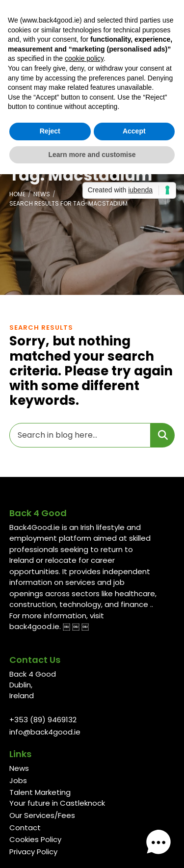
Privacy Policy (33, 852)
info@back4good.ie (45, 732)
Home (17, 194)
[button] (158, 842)
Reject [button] (50, 131)
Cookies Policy (35, 839)
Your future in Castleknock (57, 803)
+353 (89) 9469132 (43, 720)
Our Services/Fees (42, 815)
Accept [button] (134, 131)
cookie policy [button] (84, 58)
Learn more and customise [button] (92, 155)
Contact (25, 828)
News (42, 194)
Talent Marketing (40, 792)
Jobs (18, 780)
